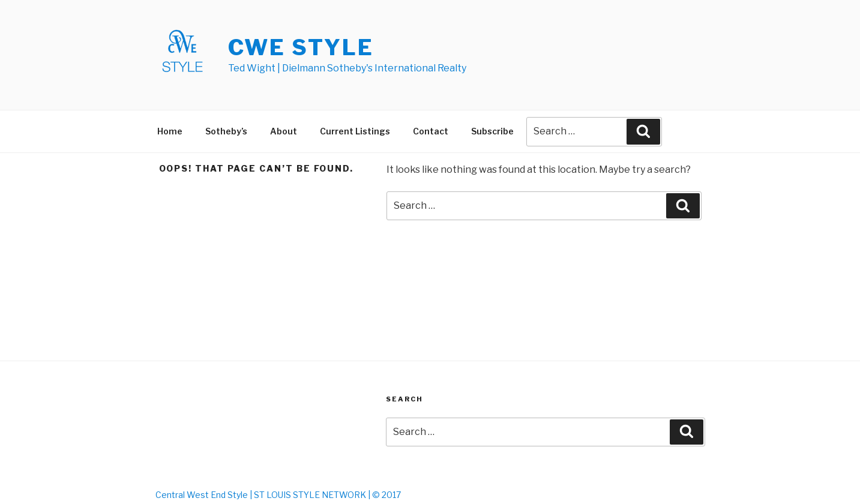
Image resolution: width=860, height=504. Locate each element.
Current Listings (355, 131)
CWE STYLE (301, 47)
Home (170, 131)
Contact (431, 131)
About (284, 131)
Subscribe (492, 131)
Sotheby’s (226, 131)
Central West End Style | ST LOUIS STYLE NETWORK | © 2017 (278, 495)
